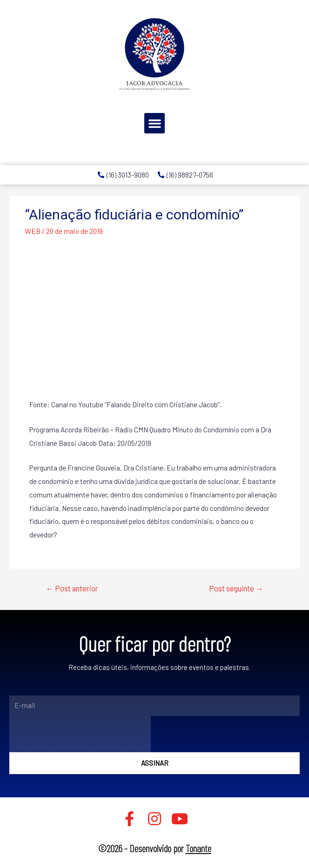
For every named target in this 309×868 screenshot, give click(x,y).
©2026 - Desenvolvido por (155, 848)
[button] (154, 123)
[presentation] (80, 734)
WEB (33, 231)
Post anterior (72, 588)
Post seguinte (236, 588)
